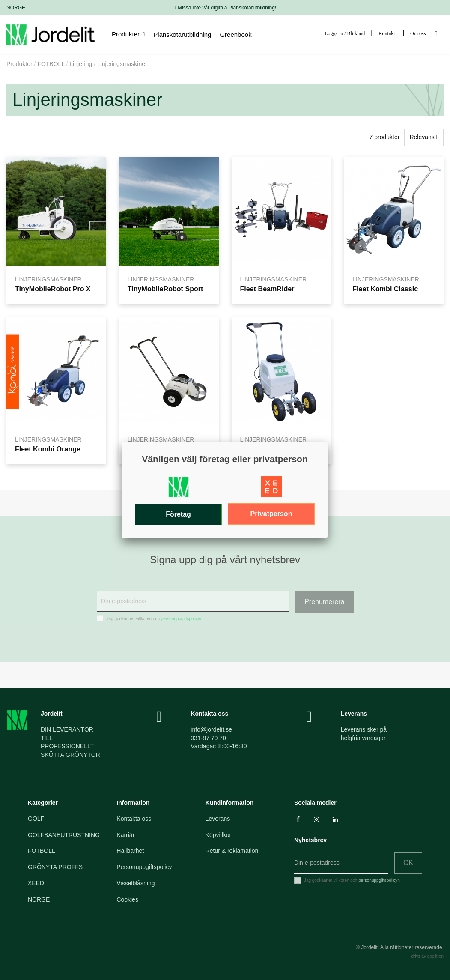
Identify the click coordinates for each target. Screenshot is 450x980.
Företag (178, 514)
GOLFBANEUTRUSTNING (64, 835)
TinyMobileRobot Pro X (53, 289)
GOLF (36, 819)
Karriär (125, 835)
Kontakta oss (134, 819)
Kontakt (387, 33)
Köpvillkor (219, 835)
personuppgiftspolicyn (182, 619)
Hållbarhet (130, 851)
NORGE (16, 8)
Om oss (418, 33)
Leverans (218, 819)
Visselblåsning (136, 883)
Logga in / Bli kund (345, 33)
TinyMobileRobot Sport (165, 289)
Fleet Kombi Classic (385, 289)
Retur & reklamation (232, 851)
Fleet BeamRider (267, 289)
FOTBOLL (42, 851)
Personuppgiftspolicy (144, 867)
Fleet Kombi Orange (48, 449)
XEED (36, 883)
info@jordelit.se (211, 729)
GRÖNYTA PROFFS (55, 867)
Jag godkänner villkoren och (155, 619)
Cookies (127, 899)
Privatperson (271, 514)
